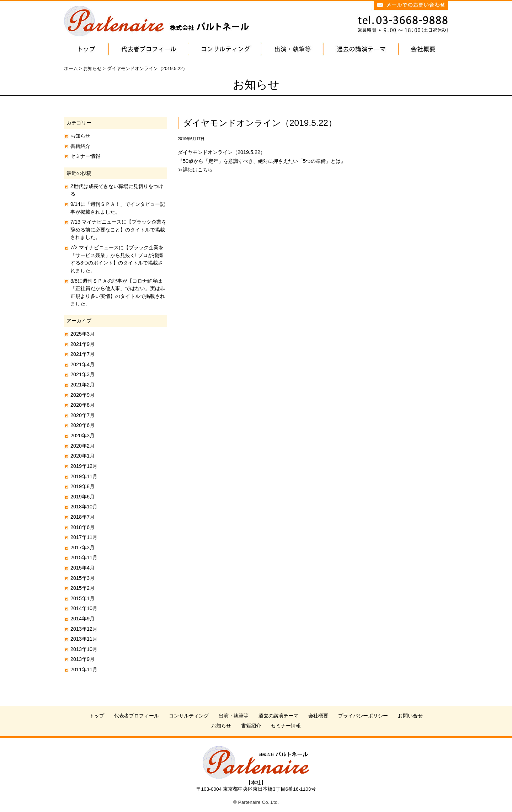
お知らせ (80, 136)
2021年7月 (82, 354)
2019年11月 (84, 476)
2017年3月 (82, 547)
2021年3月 (82, 374)
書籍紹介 (80, 146)
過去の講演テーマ (278, 716)
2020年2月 (82, 446)
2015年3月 (82, 578)
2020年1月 (82, 456)
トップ (97, 716)
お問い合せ (410, 716)
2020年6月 (82, 425)
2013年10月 (84, 649)
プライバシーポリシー (363, 716)
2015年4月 (82, 568)
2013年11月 (84, 639)
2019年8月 (82, 486)
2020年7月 (82, 415)
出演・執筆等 (234, 716)
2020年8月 (82, 405)
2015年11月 (84, 557)
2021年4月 (82, 364)
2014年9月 (82, 619)
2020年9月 (82, 395)
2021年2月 (82, 385)
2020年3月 (82, 436)
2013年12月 (84, 629)
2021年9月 (82, 344)
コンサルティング (189, 716)
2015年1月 (82, 598)
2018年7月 (82, 517)
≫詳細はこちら (195, 170)
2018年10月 (84, 507)
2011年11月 (84, 669)
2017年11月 (84, 537)
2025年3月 (82, 334)
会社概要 (318, 716)
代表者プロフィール (137, 716)
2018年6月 (82, 527)
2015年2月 (82, 588)
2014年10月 (84, 608)
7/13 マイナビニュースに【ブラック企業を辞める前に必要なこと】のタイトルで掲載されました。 (118, 229)
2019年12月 (84, 466)
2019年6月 (82, 497)
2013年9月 (82, 659)
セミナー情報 (85, 156)
